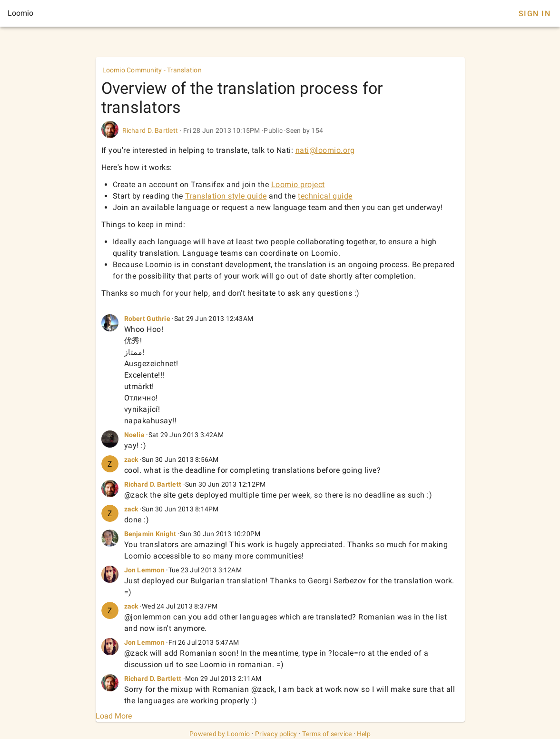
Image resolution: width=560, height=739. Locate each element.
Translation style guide (226, 196)
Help (364, 734)
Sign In (535, 14)
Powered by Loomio (220, 734)
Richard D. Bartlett (150, 130)
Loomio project (298, 185)
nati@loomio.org (325, 150)
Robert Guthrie (147, 319)
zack (131, 459)
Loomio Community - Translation (152, 70)
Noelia (135, 435)
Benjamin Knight (150, 534)
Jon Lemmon (145, 570)
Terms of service (327, 734)
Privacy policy (276, 734)
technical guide (325, 196)
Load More (114, 716)
